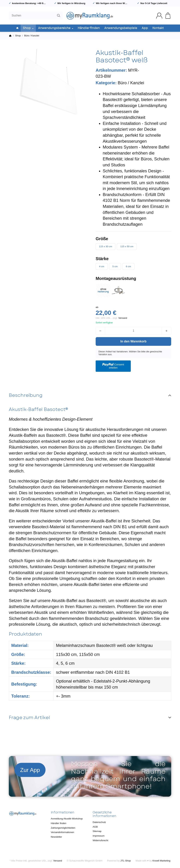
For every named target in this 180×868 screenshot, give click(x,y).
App (145, 28)
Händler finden (89, 28)
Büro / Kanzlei (131, 83)
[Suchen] (36, 16)
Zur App (30, 770)
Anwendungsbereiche (56, 28)
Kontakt (158, 28)
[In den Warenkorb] (133, 341)
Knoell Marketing (161, 861)
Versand (123, 318)
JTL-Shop (126, 861)
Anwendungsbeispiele (121, 28)
